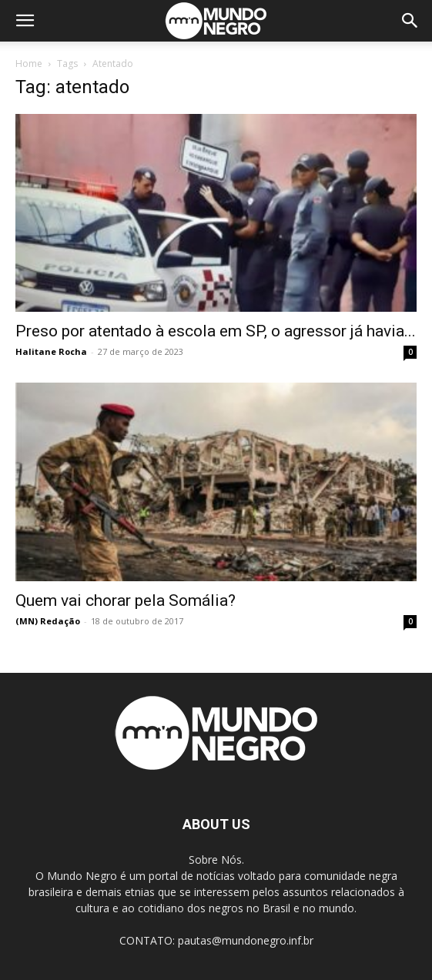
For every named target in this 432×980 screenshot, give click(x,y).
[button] (25, 21)
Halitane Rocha (51, 351)
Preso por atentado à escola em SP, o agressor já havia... (216, 331)
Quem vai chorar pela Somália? (126, 600)
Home (29, 64)
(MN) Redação (48, 621)
